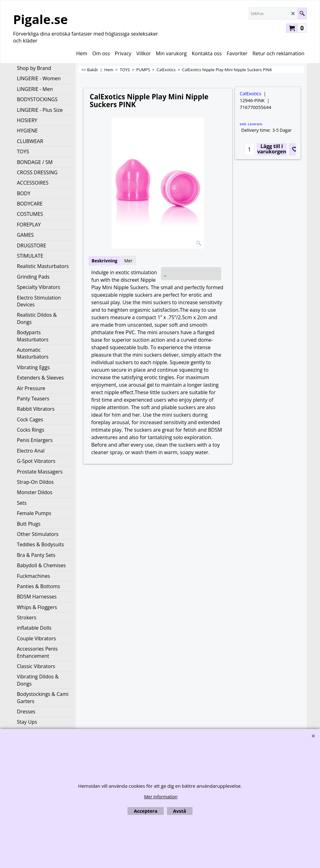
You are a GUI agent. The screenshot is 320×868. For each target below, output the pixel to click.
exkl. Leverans (251, 124)
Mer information (161, 797)
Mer (128, 261)
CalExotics (250, 93)
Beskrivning (105, 261)
